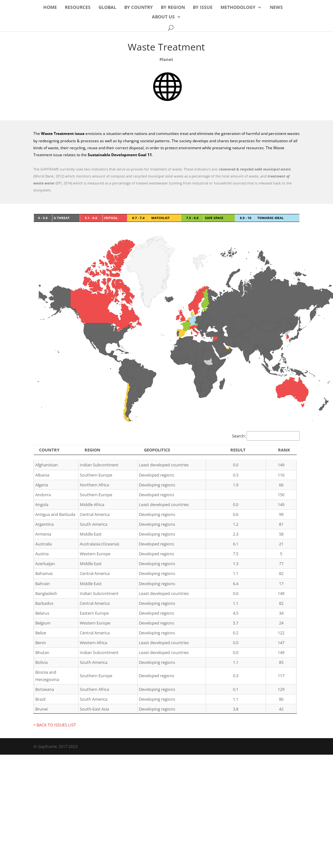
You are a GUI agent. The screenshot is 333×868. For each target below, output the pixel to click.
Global (107, 8)
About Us (163, 17)
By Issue (203, 8)
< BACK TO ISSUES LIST (55, 725)
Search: (266, 436)
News (276, 8)
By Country (139, 8)
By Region (173, 8)
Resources (78, 8)
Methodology (238, 8)
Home (50, 8)
